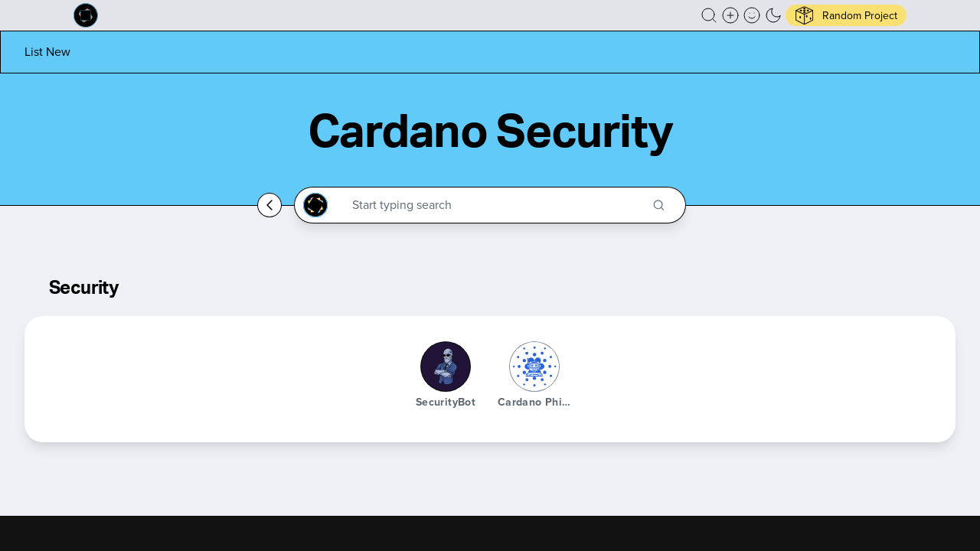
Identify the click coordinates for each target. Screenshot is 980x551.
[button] (709, 15)
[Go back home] (269, 205)
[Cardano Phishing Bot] (534, 367)
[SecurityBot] (446, 367)
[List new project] (47, 52)
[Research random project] (846, 15)
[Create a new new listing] (730, 15)
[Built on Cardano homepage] (86, 15)
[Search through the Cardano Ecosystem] (497, 205)
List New (47, 52)
